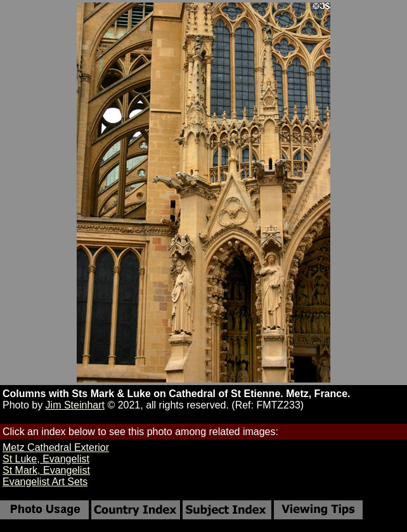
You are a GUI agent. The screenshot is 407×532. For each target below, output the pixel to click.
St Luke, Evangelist (46, 459)
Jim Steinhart (75, 405)
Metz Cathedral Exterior (56, 447)
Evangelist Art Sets (45, 482)
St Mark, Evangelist (46, 470)
